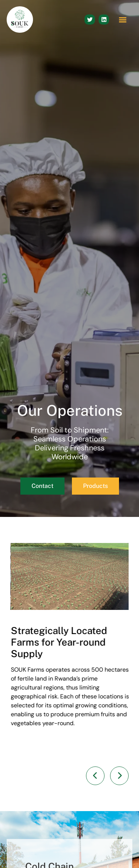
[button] (123, 20)
